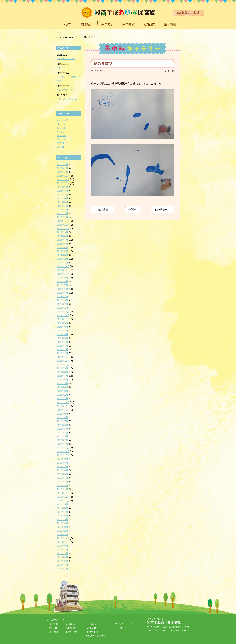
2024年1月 (62, 263)
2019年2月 (62, 485)
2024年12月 (63, 221)
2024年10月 (63, 228)
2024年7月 (62, 240)
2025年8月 (62, 191)
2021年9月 (62, 368)
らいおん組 (63, 120)
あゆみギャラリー (96, 635)
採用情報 (70, 628)
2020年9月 (62, 414)
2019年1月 (62, 489)
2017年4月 (62, 565)
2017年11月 (63, 538)
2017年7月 (62, 553)
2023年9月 (62, 278)
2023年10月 (63, 274)
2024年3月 (62, 255)
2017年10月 (63, 542)
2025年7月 (62, 195)
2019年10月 (63, 455)
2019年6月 (62, 470)
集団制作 (61, 143)
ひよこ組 (170, 71)
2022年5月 (62, 338)
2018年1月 (62, 535)
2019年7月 (62, 466)
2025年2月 (62, 213)
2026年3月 (62, 164)
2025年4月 (62, 206)
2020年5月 (62, 429)
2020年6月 (62, 425)
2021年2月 (62, 395)
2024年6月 (62, 244)
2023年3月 (62, 300)
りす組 (60, 132)
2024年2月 (62, 259)
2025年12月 (63, 176)
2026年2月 (62, 168)
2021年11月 (63, 361)
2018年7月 (62, 512)
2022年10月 (63, 319)
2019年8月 (62, 463)
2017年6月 (62, 557)
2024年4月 (62, 251)
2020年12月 (63, 402)
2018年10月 (63, 501)
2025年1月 (62, 217)
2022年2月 (62, 349)
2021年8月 (62, 372)
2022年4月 (62, 342)
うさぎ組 (61, 135)
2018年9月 (62, 504)
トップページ (56, 620)
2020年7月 (62, 421)
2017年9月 (62, 546)
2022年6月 (62, 334)
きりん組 (61, 128)
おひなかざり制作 (66, 90)
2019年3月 (62, 482)
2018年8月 (62, 508)
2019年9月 (62, 459)
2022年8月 (62, 327)
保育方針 (53, 624)
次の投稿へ (161, 210)
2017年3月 (62, 569)
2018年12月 (63, 493)
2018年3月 (62, 527)
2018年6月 (62, 516)
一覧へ (133, 210)
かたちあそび (64, 68)
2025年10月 (63, 183)
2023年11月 (63, 270)
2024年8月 (62, 236)
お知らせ (92, 624)
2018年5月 (62, 519)
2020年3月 (62, 436)
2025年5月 (62, 202)
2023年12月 (63, 266)
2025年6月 (62, 198)
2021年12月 (63, 357)
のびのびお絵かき (66, 59)
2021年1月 (62, 398)
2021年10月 (63, 365)
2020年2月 (62, 440)
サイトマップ (120, 628)
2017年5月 (62, 561)
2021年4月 (62, 387)
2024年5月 (62, 248)
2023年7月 (62, 285)
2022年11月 (63, 315)
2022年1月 (62, 353)
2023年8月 (62, 281)
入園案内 (70, 624)
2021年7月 (62, 376)
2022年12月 (63, 312)
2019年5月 (62, 474)
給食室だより (94, 632)
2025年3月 (62, 210)
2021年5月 (62, 383)
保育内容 (53, 632)
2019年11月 (63, 451)
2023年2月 (62, 304)
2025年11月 (63, 179)
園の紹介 (53, 628)
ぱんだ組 (61, 124)
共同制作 (61, 147)
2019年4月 (62, 478)
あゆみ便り (93, 628)
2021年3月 (62, 391)
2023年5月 (62, 293)
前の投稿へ (104, 210)
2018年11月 (63, 497)
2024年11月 (63, 225)
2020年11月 (63, 406)
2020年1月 (62, 444)
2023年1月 (62, 308)
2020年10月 (63, 410)
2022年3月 (62, 346)
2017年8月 (62, 550)
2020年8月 (62, 417)
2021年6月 (62, 380)
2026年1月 (62, 172)
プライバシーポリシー (125, 624)
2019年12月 (63, 448)
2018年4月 (62, 523)
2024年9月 (62, 232)
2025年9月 (62, 187)
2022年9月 (62, 323)
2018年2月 (62, 531)
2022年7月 (62, 331)
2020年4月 (62, 433)
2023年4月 (62, 297)
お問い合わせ (73, 632)
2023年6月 (62, 289)
